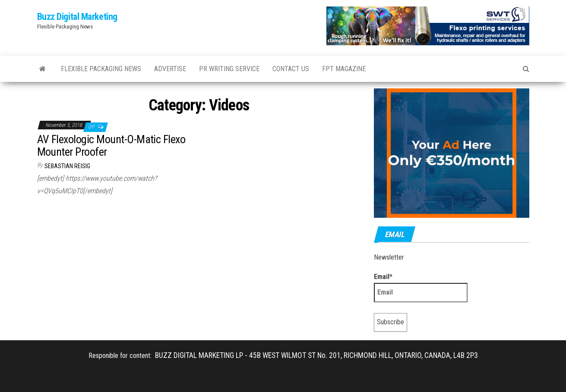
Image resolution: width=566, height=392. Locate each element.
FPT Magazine (344, 69)
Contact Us (291, 69)
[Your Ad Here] (452, 152)
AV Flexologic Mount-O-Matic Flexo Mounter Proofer (111, 146)
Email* (421, 288)
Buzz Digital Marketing (77, 17)
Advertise (170, 69)
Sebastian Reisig (67, 166)
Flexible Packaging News (101, 69)
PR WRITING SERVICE (229, 69)
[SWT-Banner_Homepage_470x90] (428, 25)
